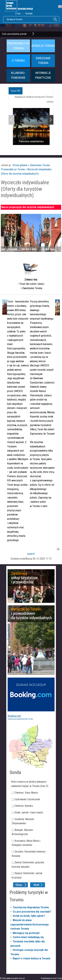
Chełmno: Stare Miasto (26, 793)
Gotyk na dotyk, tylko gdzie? (29, 916)
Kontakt (29, 13)
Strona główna (20, 165)
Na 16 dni (29, 719)
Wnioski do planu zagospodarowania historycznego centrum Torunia (30, 924)
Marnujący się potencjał (26, 933)
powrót (31, 554)
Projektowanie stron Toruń (51, 978)
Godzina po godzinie (16, 719)
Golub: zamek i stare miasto (29, 812)
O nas (18, 13)
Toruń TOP (16, 91)
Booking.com (14, 716)
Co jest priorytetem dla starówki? (32, 912)
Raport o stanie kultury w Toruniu (31, 958)
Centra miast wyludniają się (28, 937)
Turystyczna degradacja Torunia (31, 907)
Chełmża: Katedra (24, 806)
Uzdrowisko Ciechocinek (27, 799)
